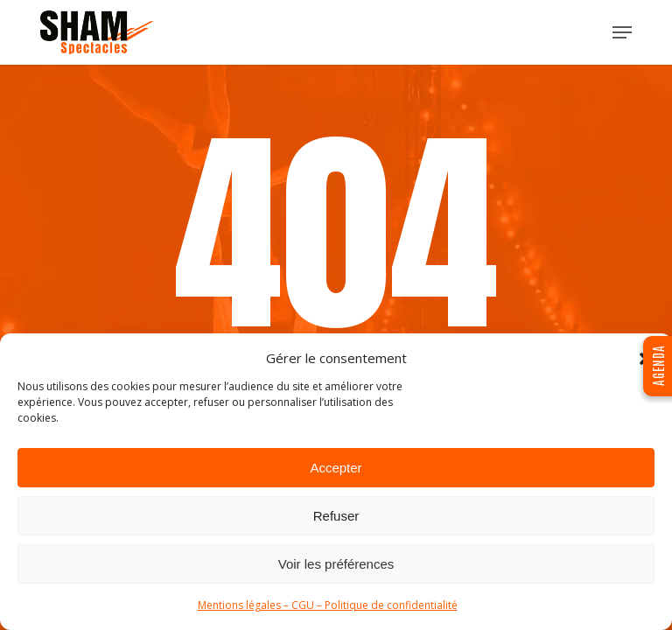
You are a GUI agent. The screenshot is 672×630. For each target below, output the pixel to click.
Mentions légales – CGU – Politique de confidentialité (328, 605)
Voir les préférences (336, 564)
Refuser (336, 516)
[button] (622, 32)
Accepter (336, 468)
